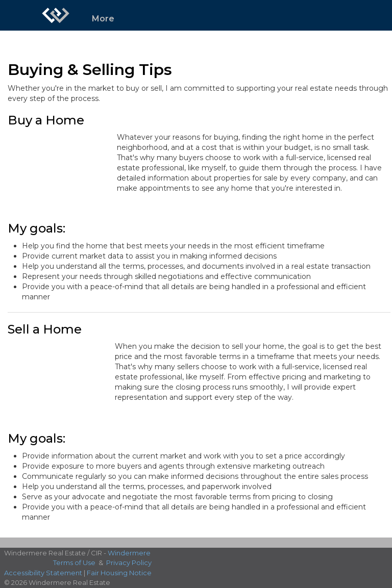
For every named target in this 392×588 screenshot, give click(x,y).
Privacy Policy (129, 563)
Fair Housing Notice (119, 573)
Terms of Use (74, 563)
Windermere (129, 553)
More (103, 19)
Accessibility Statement (43, 573)
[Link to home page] (56, 15)
